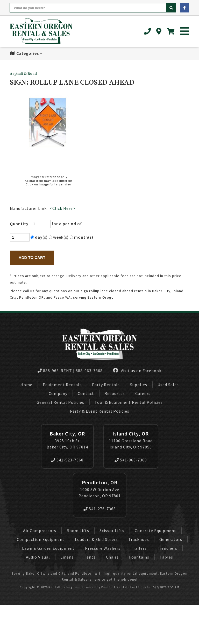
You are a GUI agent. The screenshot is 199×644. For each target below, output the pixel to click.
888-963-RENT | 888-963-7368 (70, 371)
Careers (143, 393)
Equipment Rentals (62, 385)
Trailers (139, 548)
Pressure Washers (103, 548)
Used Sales (168, 385)
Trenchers (167, 548)
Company (58, 393)
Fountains (139, 557)
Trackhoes (139, 539)
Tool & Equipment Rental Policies (129, 402)
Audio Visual (38, 557)
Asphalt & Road (23, 74)
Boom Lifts (78, 531)
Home (26, 385)
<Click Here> (63, 208)
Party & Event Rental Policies (100, 411)
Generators (171, 539)
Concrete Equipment (155, 531)
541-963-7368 (131, 460)
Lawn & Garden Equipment (48, 548)
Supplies (139, 385)
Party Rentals (106, 385)
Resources (115, 393)
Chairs (112, 557)
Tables (166, 557)
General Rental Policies (60, 402)
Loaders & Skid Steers (96, 539)
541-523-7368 (67, 460)
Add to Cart (32, 257)
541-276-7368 (100, 509)
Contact (86, 393)
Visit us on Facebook (137, 370)
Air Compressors (40, 531)
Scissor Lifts (112, 531)
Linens (67, 557)
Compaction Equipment (41, 539)
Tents (90, 557)
